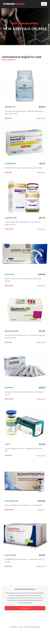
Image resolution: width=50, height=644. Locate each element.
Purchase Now (25, 608)
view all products (9, 60)
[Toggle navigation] (44, 4)
